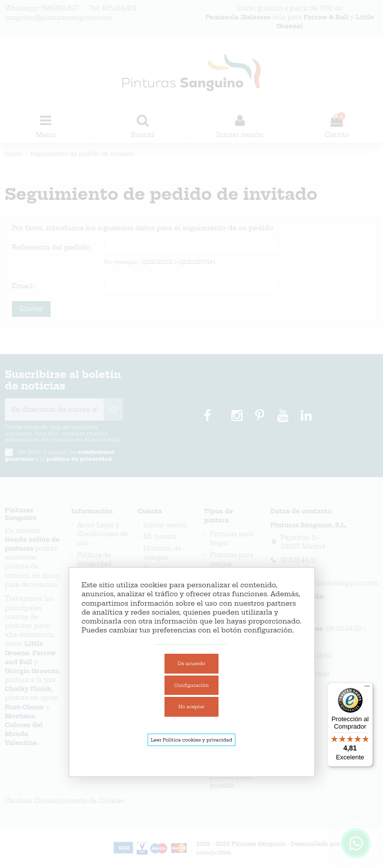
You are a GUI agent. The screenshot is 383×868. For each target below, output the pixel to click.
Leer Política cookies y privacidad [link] (191, 740)
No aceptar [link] (191, 707)
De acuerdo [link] (191, 663)
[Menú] (367, 688)
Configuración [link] (192, 685)
